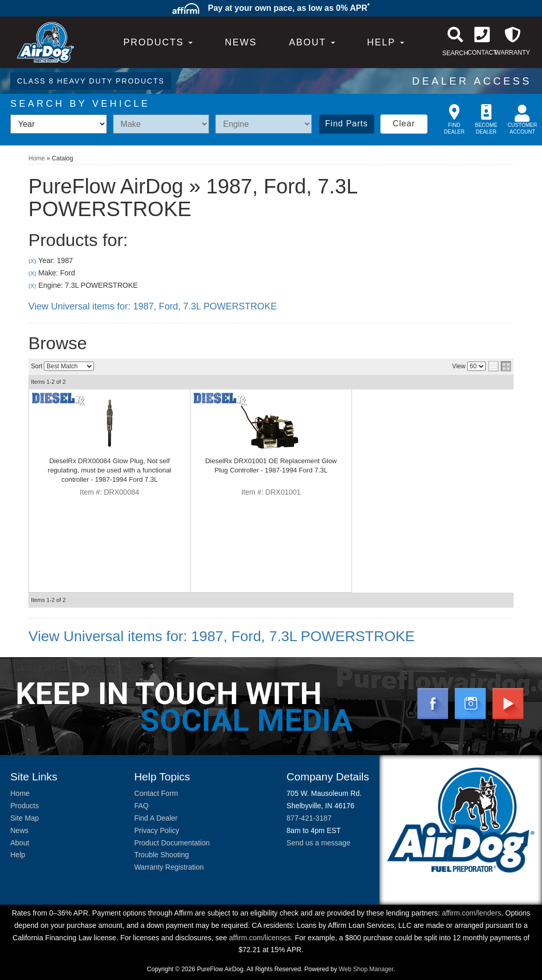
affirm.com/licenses (260, 938)
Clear (404, 124)
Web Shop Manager (366, 969)
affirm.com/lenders (472, 913)
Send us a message (318, 843)
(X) (32, 261)
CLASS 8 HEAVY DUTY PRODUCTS (91, 81)
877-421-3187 (309, 818)
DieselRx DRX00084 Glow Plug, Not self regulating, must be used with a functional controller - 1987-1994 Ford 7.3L (110, 470)
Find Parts (347, 124)
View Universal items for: (153, 306)
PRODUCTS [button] (158, 42)
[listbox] (59, 124)
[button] (312, 42)
